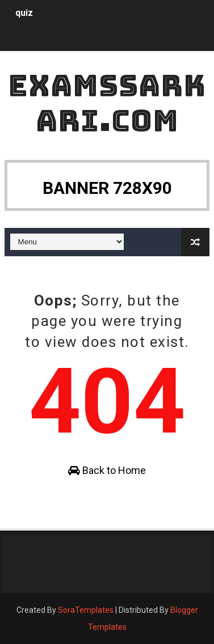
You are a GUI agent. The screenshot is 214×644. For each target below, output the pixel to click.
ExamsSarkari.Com (107, 103)
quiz (24, 13)
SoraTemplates (86, 610)
